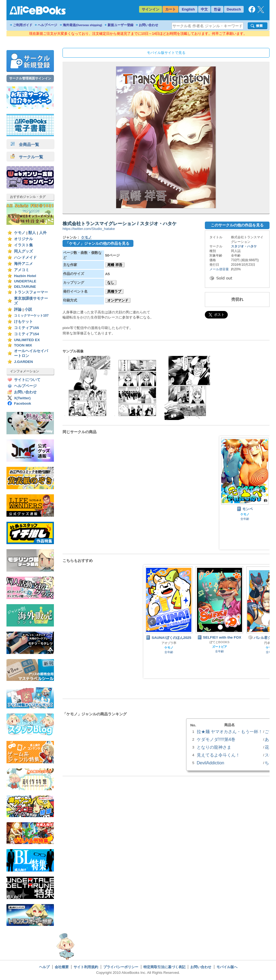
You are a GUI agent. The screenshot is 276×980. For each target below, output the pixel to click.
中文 (204, 9)
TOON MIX (23, 345)
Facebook (23, 403)
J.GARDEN (23, 362)
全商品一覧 (25, 144)
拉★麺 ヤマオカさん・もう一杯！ (230, 731)
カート (170, 9)
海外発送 (82, 25)
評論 (18, 309)
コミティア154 (27, 334)
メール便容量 (219, 269)
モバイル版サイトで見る (166, 53)
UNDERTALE (25, 281)
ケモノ (20, 233)
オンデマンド (118, 300)
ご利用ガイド (23, 25)
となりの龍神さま (214, 747)
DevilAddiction (211, 763)
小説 (28, 309)
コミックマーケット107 (31, 316)
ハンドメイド (25, 258)
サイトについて (27, 380)
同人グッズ (23, 251)
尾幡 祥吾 (115, 265)
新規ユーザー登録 (120, 25)
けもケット (23, 322)
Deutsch (234, 9)
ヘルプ (44, 967)
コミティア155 (27, 328)
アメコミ (22, 270)
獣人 (32, 233)
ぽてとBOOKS (220, 642)
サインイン (151, 9)
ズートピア (220, 647)
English (188, 9)
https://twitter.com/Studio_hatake (89, 229)
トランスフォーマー (31, 292)
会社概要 (62, 967)
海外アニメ (23, 264)
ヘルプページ (47, 25)
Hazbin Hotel (25, 276)
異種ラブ (114, 291)
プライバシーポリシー (121, 967)
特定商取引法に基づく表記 (164, 967)
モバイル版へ (227, 967)
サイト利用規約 (86, 967)
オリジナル (23, 239)
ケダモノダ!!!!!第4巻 (216, 739)
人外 (43, 233)
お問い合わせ (149, 25)
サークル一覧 (27, 157)
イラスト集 (23, 245)
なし (111, 283)
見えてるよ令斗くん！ (218, 755)
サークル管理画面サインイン (30, 78)
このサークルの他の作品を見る (237, 225)
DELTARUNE (25, 287)
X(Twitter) (22, 398)
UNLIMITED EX (27, 340)
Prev (152, 622)
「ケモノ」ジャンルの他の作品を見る (97, 243)
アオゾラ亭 (169, 643)
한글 (217, 9)
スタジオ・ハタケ (244, 246)
